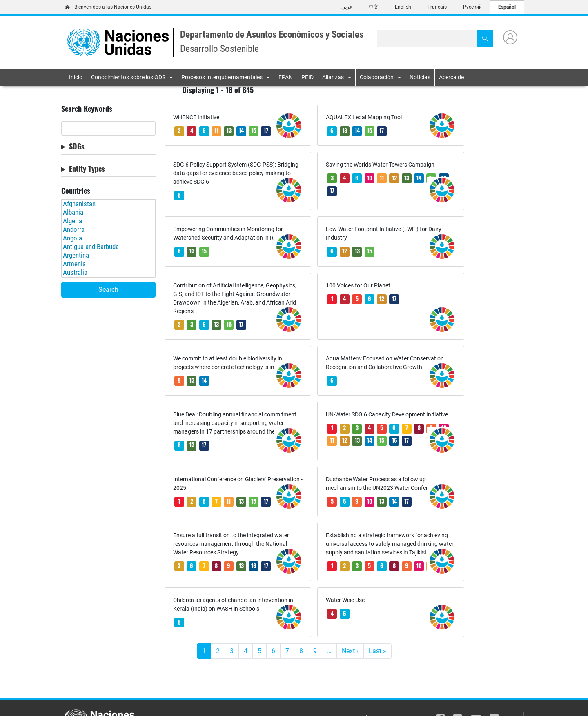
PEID (307, 77)
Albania (108, 212)
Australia (108, 272)
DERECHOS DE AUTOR (499, 702)
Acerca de (451, 77)
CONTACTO (453, 702)
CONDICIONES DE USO (405, 702)
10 (217, 212)
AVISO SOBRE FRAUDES (345, 702)
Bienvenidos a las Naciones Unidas (108, 7)
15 (254, 130)
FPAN (286, 77)
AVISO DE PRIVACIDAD (285, 702)
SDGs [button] (77, 147)
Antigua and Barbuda (108, 247)
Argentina (108, 255)
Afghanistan (108, 204)
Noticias (420, 77)
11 (216, 130)
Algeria (108, 221)
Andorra (108, 230)
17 (179, 143)
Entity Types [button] (87, 169)
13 (229, 130)
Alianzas (333, 77)
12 (429, 212)
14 (241, 130)
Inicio (76, 77)
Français (437, 7)
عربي (347, 7)
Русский (472, 7)
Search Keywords (87, 109)
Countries (76, 191)
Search (108, 290)
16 (204, 225)
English (403, 7)
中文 (374, 7)
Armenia (108, 264)
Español (507, 7)
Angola (108, 238)
